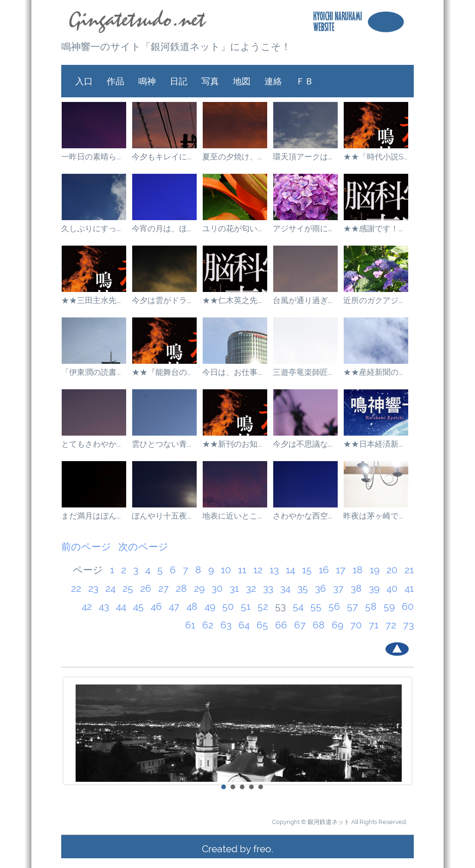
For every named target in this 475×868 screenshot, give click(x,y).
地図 (242, 81)
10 (226, 570)
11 (242, 570)
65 (262, 625)
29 (199, 588)
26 (146, 588)
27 (164, 588)
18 (358, 570)
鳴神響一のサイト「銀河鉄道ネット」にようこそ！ (176, 47)
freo (262, 849)
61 (190, 625)
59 (389, 606)
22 (76, 588)
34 (285, 588)
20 (392, 570)
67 (300, 625)
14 (290, 570)
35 (303, 588)
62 (208, 625)
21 (409, 570)
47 (174, 606)
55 (316, 606)
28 (181, 588)
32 (251, 588)
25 (128, 588)
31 (234, 588)
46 (156, 606)
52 (263, 606)
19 (375, 570)
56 (334, 606)
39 (374, 588)
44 (121, 606)
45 (138, 606)
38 (356, 588)
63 (226, 625)
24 (110, 588)
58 (371, 606)
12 (258, 570)
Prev (73, 731)
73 (408, 625)
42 (87, 606)
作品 (116, 81)
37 (338, 588)
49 (210, 606)
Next (402, 731)
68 (319, 625)
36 (321, 588)
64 (244, 625)
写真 (210, 81)
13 (274, 570)
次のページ (143, 547)
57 (353, 606)
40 (392, 588)
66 (281, 625)
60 (408, 606)
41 (409, 588)
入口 (84, 81)
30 (217, 588)
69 (337, 625)
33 (268, 588)
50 (228, 606)
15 (307, 570)
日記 (179, 81)
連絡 (273, 81)
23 (93, 588)
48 (192, 606)
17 (341, 570)
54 (298, 606)
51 (246, 606)
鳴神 (147, 81)
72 (391, 625)
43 (104, 606)
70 (356, 625)
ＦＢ (305, 81)
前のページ (86, 547)
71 (374, 625)
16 (324, 570)
